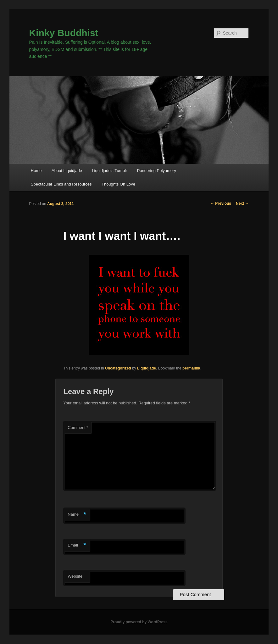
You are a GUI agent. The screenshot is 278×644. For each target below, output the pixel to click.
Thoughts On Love (118, 184)
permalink (191, 368)
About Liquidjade (67, 171)
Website (75, 576)
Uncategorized (118, 368)
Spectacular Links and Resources (61, 184)
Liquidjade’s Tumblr (109, 171)
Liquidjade (147, 368)
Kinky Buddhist (64, 33)
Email (77, 545)
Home (36, 171)
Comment (78, 427)
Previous (221, 203)
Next (242, 203)
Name (77, 515)
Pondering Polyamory (157, 171)
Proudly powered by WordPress (139, 622)
